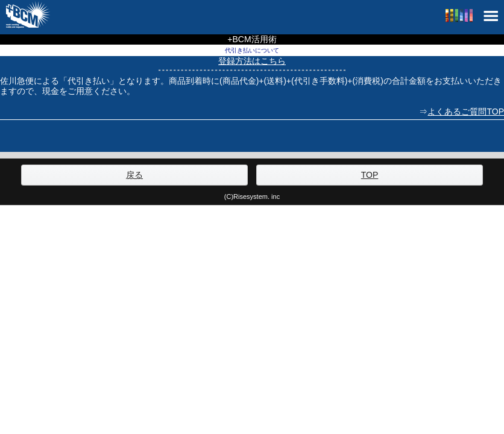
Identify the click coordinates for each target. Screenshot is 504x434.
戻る (134, 175)
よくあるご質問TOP (466, 112)
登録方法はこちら (252, 61)
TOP (370, 175)
